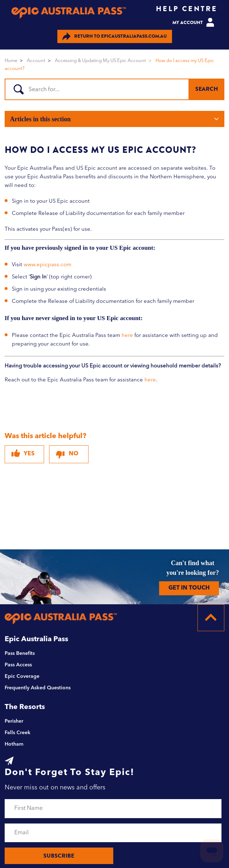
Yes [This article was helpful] (29, 454)
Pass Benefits (20, 653)
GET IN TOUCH (189, 588)
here (127, 336)
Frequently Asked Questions (38, 688)
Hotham (14, 744)
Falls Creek (18, 733)
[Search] (113, 89)
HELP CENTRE (187, 9)
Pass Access (18, 665)
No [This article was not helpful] (74, 454)
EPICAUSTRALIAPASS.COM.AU (114, 36)
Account (36, 61)
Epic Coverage (22, 676)
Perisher (14, 721)
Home (11, 61)
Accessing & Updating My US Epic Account (100, 61)
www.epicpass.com (47, 265)
